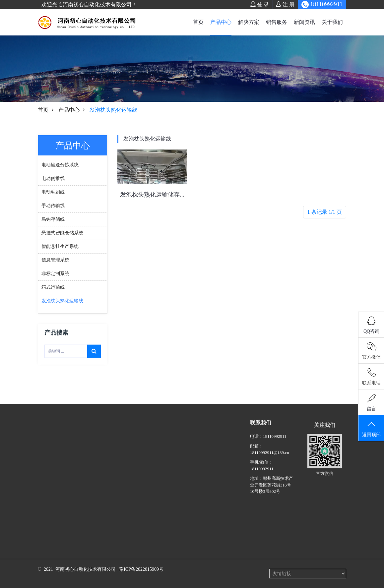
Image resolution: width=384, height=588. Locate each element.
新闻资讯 (304, 22)
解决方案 (249, 22)
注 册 (285, 4)
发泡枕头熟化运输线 (147, 139)
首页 (198, 22)
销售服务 (277, 22)
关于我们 (332, 22)
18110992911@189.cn (270, 459)
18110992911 (275, 442)
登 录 (260, 4)
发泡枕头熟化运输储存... (152, 195)
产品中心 (221, 22)
